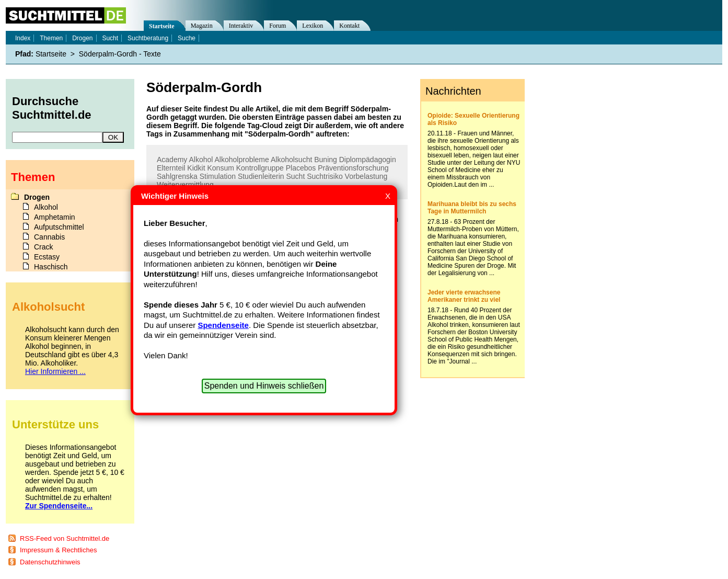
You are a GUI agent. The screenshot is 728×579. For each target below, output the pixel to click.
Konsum (220, 168)
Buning (326, 160)
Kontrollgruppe (260, 168)
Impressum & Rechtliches (58, 550)
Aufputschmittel (59, 227)
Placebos (301, 168)
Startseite (162, 26)
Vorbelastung (366, 176)
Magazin (202, 26)
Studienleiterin (261, 176)
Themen (51, 38)
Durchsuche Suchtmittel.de (52, 108)
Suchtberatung (148, 38)
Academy (172, 160)
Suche (187, 38)
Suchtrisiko (325, 176)
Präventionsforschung (353, 168)
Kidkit (196, 168)
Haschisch (51, 267)
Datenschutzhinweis (50, 562)
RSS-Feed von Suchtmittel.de (65, 538)
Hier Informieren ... (55, 371)
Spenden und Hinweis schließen (264, 386)
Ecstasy (47, 257)
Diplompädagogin (368, 160)
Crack (44, 247)
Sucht (296, 176)
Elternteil (171, 168)
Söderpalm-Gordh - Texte (120, 54)
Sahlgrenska (177, 176)
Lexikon (313, 26)
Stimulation (218, 176)
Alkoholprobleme (242, 160)
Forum (278, 26)
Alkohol (201, 160)
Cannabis (49, 237)
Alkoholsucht (291, 160)
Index (23, 38)
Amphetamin (55, 217)
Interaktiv (241, 26)
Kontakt (349, 26)
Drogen (82, 38)
